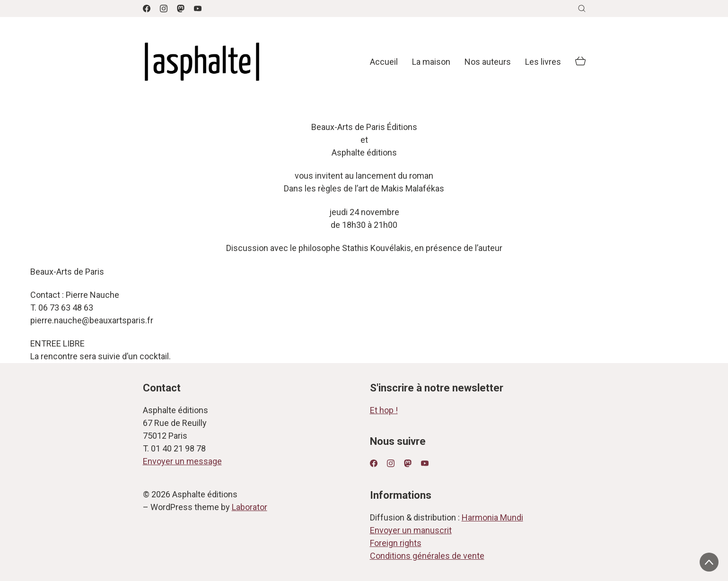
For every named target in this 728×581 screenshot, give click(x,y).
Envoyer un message (182, 461)
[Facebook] (147, 9)
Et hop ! (384, 410)
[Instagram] (164, 9)
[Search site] (582, 9)
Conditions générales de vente (427, 556)
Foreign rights (396, 543)
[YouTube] (198, 9)
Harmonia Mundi (492, 517)
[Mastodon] (181, 9)
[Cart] (580, 62)
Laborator (250, 507)
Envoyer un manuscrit (411, 530)
